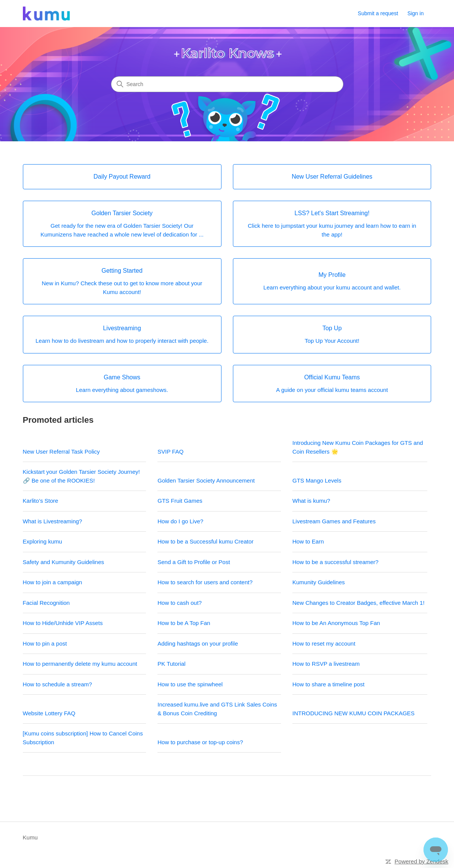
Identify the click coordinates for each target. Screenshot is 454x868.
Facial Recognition (46, 603)
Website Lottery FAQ (49, 713)
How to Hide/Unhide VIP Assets (63, 623)
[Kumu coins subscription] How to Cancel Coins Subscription (83, 738)
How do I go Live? (180, 521)
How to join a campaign (53, 582)
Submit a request (378, 13)
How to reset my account (324, 643)
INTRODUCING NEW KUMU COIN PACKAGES (354, 713)
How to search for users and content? (205, 582)
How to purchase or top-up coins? (200, 742)
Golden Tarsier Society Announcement (206, 480)
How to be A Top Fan (184, 623)
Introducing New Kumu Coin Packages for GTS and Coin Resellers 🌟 (358, 447)
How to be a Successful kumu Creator (205, 541)
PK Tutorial (171, 664)
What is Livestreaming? (53, 521)
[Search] (227, 84)
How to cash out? (180, 603)
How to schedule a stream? (58, 684)
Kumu (30, 837)
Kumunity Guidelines (319, 582)
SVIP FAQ (170, 452)
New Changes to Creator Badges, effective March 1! (359, 603)
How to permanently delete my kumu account (80, 664)
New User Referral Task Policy (61, 452)
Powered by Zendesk (421, 861)
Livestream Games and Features (334, 521)
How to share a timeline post (328, 684)
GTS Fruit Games (180, 501)
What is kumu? (311, 501)
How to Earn (308, 541)
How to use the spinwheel (190, 684)
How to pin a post (45, 643)
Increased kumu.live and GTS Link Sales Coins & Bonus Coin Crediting (217, 709)
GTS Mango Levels (317, 480)
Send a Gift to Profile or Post (194, 562)
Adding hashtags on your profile (198, 643)
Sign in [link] (416, 13)
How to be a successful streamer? (335, 562)
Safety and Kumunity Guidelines (63, 562)
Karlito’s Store (41, 501)
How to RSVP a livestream (326, 664)
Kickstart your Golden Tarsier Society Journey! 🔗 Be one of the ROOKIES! (81, 476)
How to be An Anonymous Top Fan (336, 623)
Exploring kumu (43, 541)
